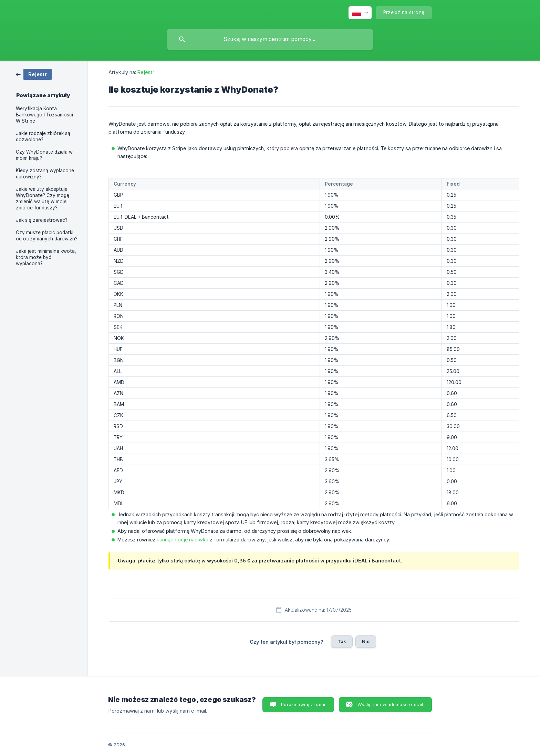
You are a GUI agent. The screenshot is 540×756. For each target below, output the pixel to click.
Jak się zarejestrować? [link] (42, 220)
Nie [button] (366, 641)
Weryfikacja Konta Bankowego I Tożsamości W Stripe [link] (44, 115)
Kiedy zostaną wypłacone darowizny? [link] (45, 174)
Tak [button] (342, 641)
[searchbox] (270, 39)
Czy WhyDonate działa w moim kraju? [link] (44, 155)
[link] (34, 74)
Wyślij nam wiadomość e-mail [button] (390, 704)
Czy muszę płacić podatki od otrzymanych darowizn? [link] (47, 236)
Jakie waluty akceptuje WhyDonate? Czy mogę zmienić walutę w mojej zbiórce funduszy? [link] (43, 198)
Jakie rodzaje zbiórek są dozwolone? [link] (43, 136)
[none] (360, 13)
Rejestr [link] (146, 72)
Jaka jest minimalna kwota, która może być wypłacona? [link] (46, 257)
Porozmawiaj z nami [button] (303, 704)
